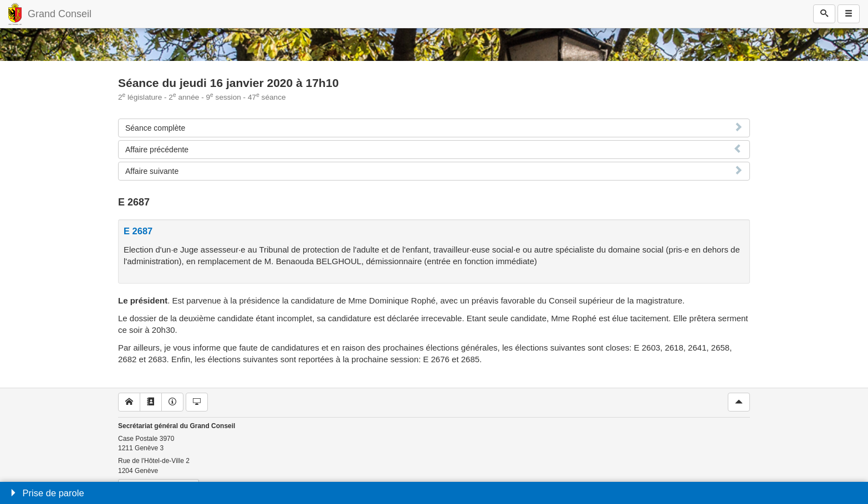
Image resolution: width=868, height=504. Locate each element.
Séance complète (155, 128)
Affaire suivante (152, 171)
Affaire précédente (157, 150)
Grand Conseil (60, 14)
